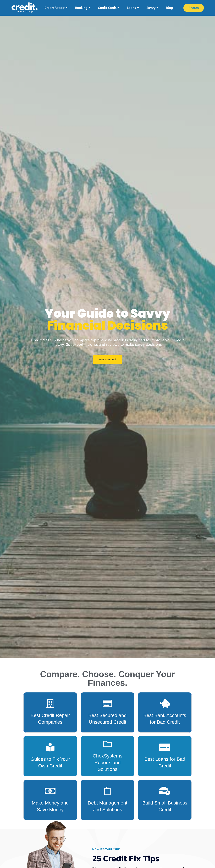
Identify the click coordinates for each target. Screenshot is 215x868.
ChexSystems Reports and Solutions (107, 763)
